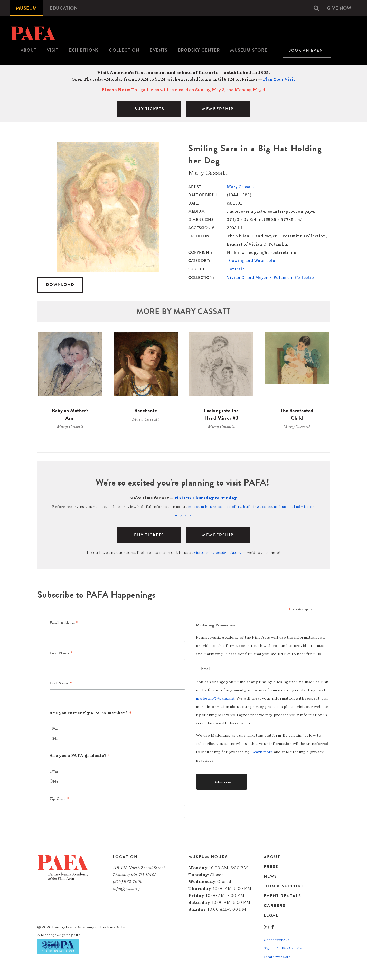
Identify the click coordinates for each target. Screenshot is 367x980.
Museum (26, 8)
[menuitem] (26, 8)
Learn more (262, 751)
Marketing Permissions (216, 624)
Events (159, 50)
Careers (275, 905)
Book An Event (307, 50)
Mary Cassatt (241, 187)
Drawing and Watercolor (252, 261)
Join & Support (284, 885)
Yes (56, 728)
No (55, 738)
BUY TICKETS (149, 109)
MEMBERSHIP (218, 109)
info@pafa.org (126, 888)
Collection (124, 50)
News (270, 876)
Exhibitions (84, 50)
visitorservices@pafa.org (218, 552)
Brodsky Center (199, 50)
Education (64, 8)
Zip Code (59, 798)
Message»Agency (57, 934)
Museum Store (249, 50)
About (29, 50)
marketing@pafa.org (215, 697)
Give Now (339, 8)
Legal (271, 914)
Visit (53, 50)
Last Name (61, 683)
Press (271, 866)
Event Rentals (283, 895)
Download (60, 285)
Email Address (64, 623)
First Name (61, 653)
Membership (218, 534)
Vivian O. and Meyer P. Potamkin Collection (272, 277)
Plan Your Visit (279, 79)
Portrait (236, 269)
